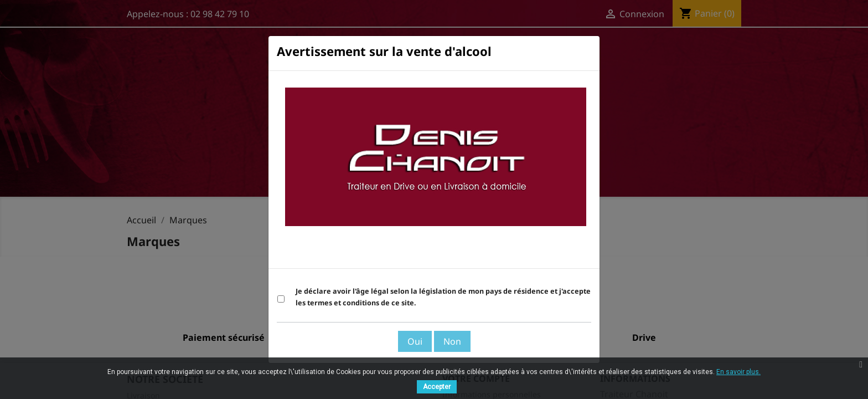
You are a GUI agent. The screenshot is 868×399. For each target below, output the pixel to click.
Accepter (437, 387)
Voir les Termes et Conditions (530, 254)
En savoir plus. (738, 372)
